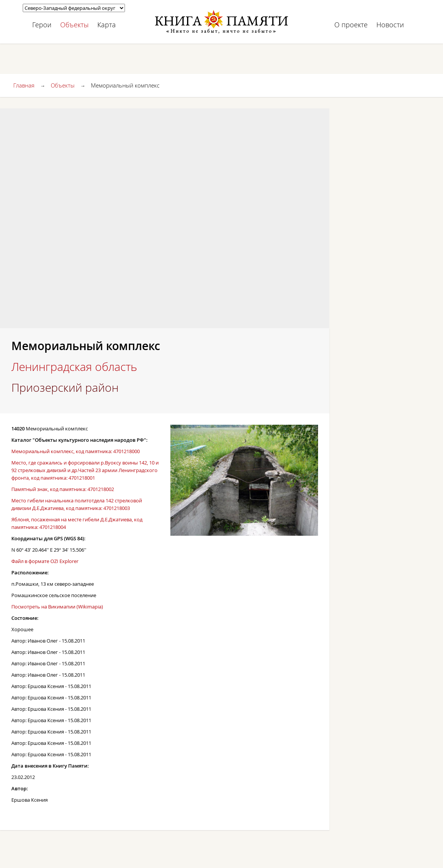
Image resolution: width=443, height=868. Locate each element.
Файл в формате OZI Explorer (45, 561)
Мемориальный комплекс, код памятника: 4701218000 (76, 451)
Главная (24, 85)
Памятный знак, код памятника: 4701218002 (63, 489)
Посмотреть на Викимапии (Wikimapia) (57, 607)
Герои (42, 25)
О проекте (351, 25)
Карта (107, 25)
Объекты (74, 25)
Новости (390, 25)
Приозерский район (65, 388)
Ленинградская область (74, 367)
